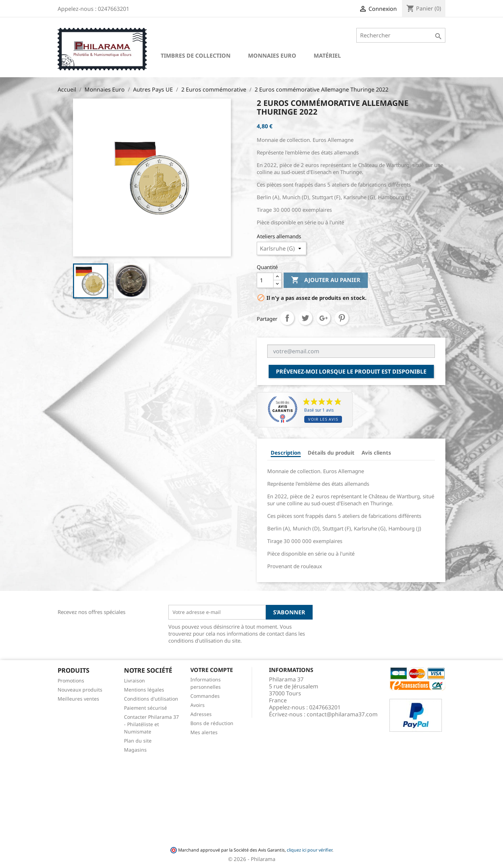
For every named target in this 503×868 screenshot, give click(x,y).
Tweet (305, 318)
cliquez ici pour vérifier (309, 850)
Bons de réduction (212, 723)
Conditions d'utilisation (151, 699)
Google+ (323, 318)
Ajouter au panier (326, 280)
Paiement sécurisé (145, 708)
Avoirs (198, 705)
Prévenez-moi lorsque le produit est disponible (351, 371)
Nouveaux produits (80, 690)
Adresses (201, 714)
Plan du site (138, 741)
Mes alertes (204, 732)
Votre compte (212, 670)
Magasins (135, 750)
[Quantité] (265, 280)
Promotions (71, 681)
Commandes (205, 696)
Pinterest (342, 318)
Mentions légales (144, 690)
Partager (287, 318)
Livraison (134, 681)
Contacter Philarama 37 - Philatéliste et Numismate (151, 724)
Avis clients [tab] (376, 453)
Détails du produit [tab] (331, 453)
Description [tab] (286, 453)
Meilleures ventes (78, 699)
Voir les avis (323, 419)
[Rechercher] (401, 35)
